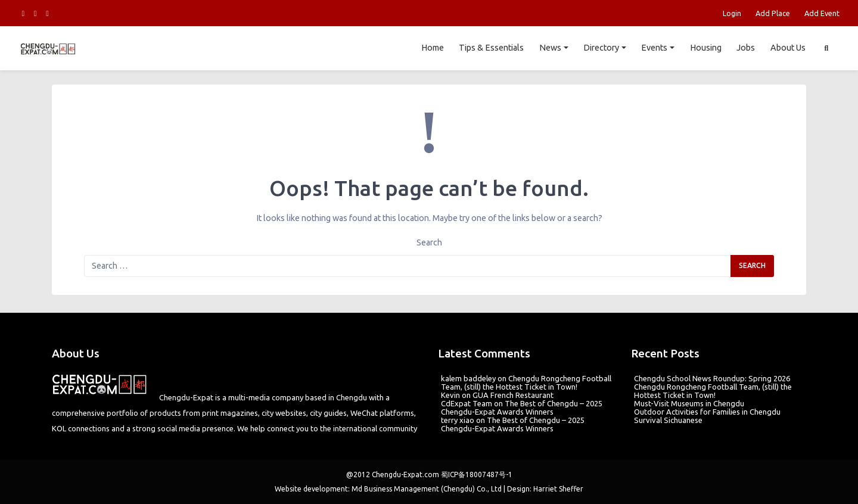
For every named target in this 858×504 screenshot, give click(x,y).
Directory (601, 48)
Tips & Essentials (491, 48)
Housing (705, 48)
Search (429, 242)
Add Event (822, 13)
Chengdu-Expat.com (405, 475)
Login (732, 13)
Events (654, 48)
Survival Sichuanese (668, 420)
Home (432, 48)
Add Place (773, 13)
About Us (788, 48)
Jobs (746, 48)
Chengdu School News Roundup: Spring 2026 (712, 378)
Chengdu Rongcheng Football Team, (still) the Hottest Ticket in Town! (526, 382)
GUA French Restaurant (513, 395)
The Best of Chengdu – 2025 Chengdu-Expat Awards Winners (522, 407)
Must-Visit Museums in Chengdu (689, 403)
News (550, 48)
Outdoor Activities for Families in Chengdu (707, 412)
